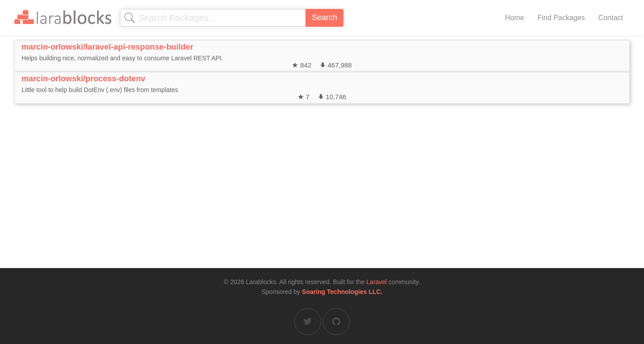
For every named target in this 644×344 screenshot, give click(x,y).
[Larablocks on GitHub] (336, 322)
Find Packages (561, 18)
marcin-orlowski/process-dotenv (83, 79)
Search (324, 17)
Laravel (377, 282)
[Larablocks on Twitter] (308, 322)
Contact (611, 18)
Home (515, 18)
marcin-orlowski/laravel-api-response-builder (107, 47)
